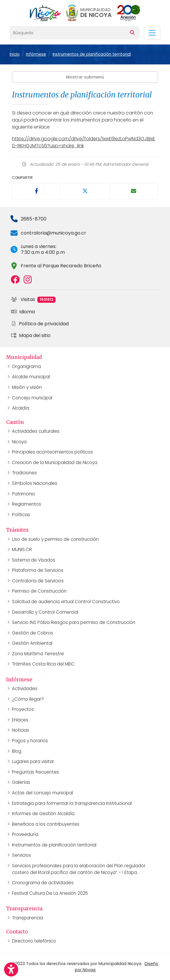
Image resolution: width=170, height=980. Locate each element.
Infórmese (36, 54)
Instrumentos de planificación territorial (92, 54)
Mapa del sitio (31, 335)
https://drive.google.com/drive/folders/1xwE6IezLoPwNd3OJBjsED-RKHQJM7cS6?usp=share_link (84, 142)
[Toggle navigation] (152, 33)
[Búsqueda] (68, 33)
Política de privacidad (40, 324)
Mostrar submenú (85, 77)
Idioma (23, 312)
